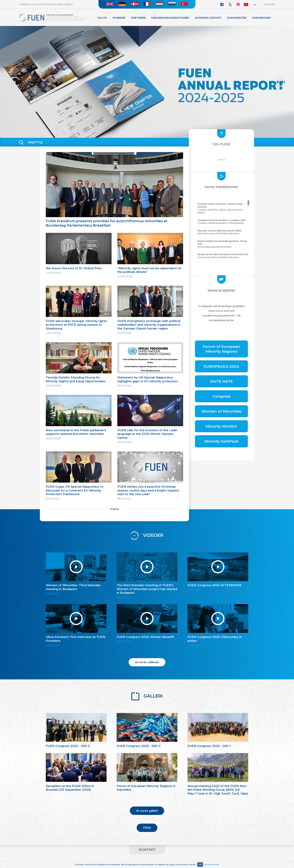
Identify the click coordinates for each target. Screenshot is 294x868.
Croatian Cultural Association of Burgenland (223, 222)
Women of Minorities (222, 411)
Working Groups (208, 18)
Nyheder (119, 18)
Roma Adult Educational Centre (223, 244)
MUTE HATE (222, 381)
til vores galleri (147, 811)
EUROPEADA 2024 (221, 366)
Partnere (138, 18)
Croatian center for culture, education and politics (223, 208)
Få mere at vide (211, 865)
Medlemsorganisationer (170, 18)
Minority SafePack (222, 441)
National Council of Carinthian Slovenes (223, 232)
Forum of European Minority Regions (221, 349)
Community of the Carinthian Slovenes (223, 256)
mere (114, 509)
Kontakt (270, 4)
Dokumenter (237, 18)
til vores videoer (147, 662)
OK (200, 864)
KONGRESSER (261, 18)
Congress (222, 396)
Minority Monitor (221, 426)
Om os (102, 18)
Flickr (147, 828)
